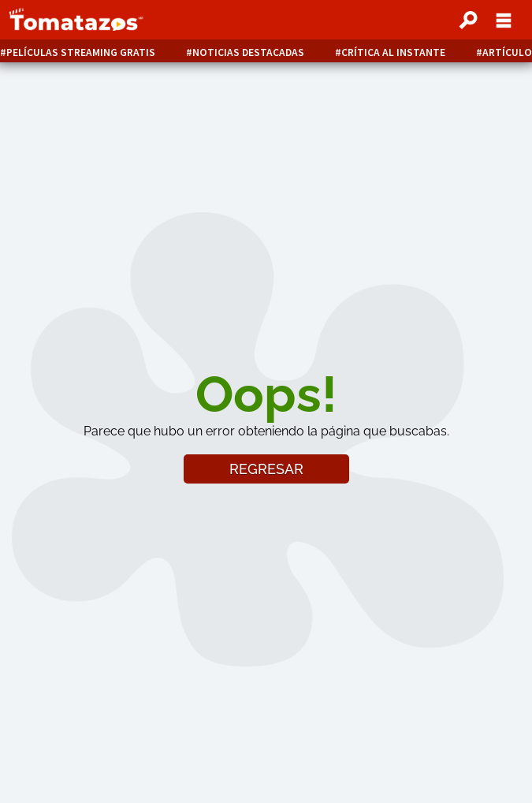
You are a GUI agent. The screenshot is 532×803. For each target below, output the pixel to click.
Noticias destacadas (248, 52)
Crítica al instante (393, 52)
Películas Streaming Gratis (81, 52)
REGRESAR (266, 469)
